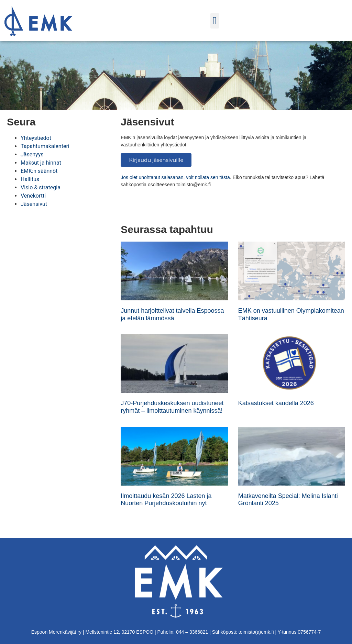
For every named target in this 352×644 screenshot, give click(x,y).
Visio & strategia (41, 187)
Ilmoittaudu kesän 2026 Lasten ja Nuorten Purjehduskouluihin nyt (166, 500)
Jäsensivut (34, 204)
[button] (215, 21)
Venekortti (33, 196)
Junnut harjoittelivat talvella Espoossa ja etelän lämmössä (172, 314)
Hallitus (30, 179)
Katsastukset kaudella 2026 (276, 403)
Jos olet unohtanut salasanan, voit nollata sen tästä (175, 177)
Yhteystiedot (36, 138)
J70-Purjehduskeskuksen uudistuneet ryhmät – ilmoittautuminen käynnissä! (172, 407)
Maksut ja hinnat (41, 163)
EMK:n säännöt (39, 171)
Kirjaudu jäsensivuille (156, 160)
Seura (21, 122)
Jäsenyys (32, 154)
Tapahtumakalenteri (45, 146)
